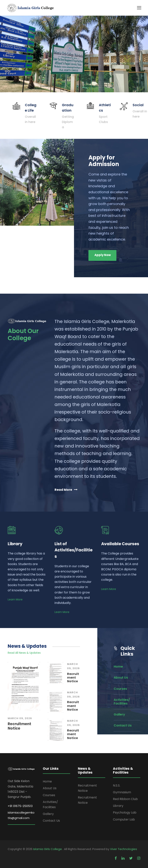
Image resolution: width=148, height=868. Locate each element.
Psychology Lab (125, 812)
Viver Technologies (124, 849)
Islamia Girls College (48, 849)
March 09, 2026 (20, 718)
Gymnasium (122, 792)
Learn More (15, 599)
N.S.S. (117, 785)
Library (118, 806)
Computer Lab (124, 819)
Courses (120, 689)
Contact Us (123, 725)
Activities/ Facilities (122, 702)
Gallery (119, 714)
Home (118, 667)
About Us (121, 678)
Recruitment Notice (19, 726)
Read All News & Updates (24, 653)
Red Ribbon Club (125, 799)
